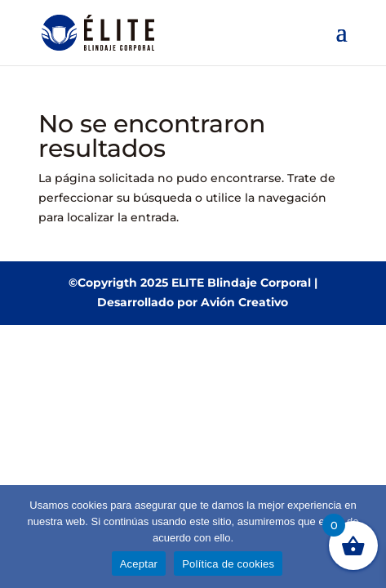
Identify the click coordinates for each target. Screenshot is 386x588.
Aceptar (139, 564)
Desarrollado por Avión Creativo (193, 302)
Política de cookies (228, 564)
